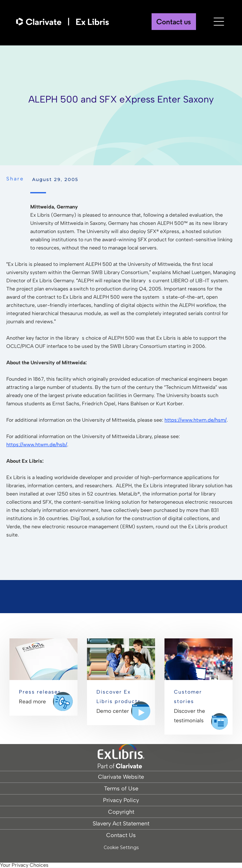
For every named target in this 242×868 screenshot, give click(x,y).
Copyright (121, 812)
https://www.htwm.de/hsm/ (196, 420)
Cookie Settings (121, 848)
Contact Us (121, 835)
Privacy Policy (121, 800)
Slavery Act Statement (121, 824)
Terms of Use (121, 789)
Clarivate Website (121, 777)
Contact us (174, 22)
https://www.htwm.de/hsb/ (37, 445)
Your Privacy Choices (24, 865)
